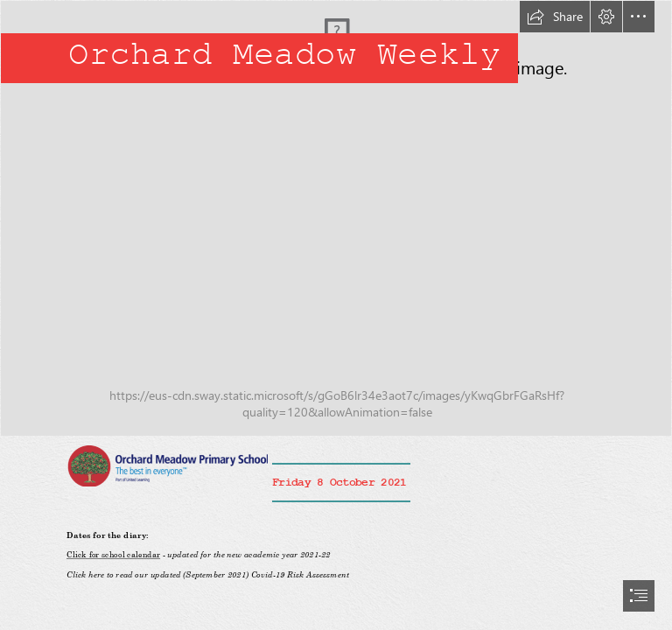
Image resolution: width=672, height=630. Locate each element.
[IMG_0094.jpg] (336, 218)
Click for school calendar (113, 555)
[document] (336, 315)
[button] (555, 17)
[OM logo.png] (167, 465)
